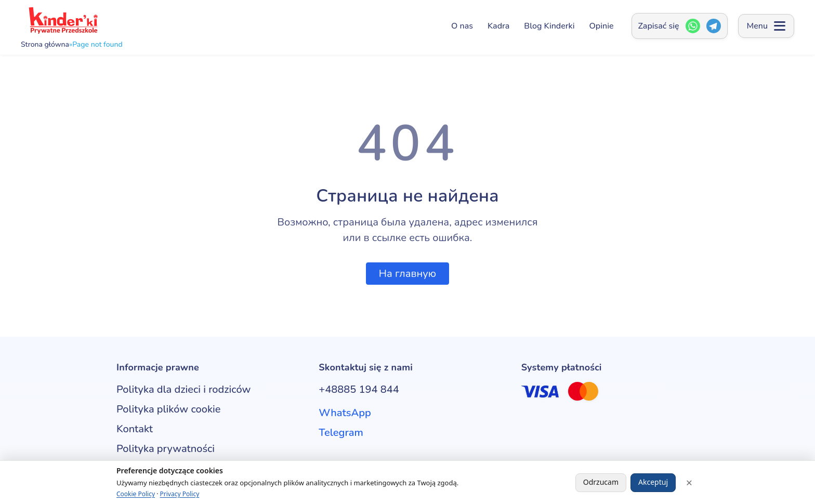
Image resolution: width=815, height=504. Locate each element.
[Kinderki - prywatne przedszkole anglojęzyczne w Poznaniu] (62, 21)
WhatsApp (345, 413)
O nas (462, 26)
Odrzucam (601, 482)
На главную (407, 274)
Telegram (341, 433)
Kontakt (135, 429)
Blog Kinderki (549, 26)
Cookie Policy (136, 494)
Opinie (602, 26)
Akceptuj (653, 482)
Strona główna (45, 45)
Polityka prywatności (166, 449)
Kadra (498, 26)
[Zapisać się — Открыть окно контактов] (680, 26)
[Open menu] (766, 26)
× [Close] (689, 482)
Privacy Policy (180, 494)
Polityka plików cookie (168, 409)
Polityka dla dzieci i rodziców (183, 389)
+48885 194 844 (359, 389)
